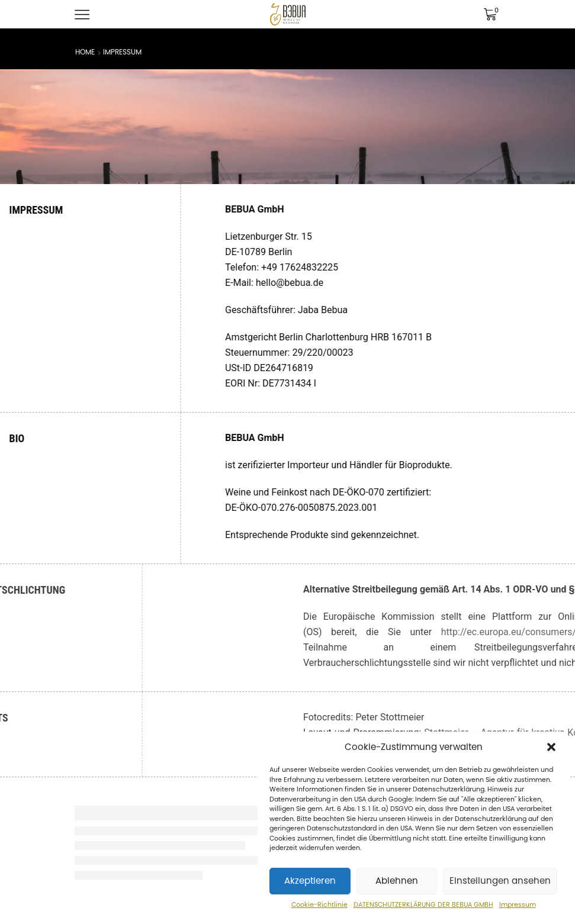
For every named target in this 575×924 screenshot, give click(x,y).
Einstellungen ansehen (500, 880)
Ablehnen (397, 880)
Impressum (518, 905)
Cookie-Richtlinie (319, 905)
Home (85, 52)
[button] (551, 747)
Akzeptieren (310, 880)
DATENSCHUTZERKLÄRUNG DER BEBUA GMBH (423, 905)
